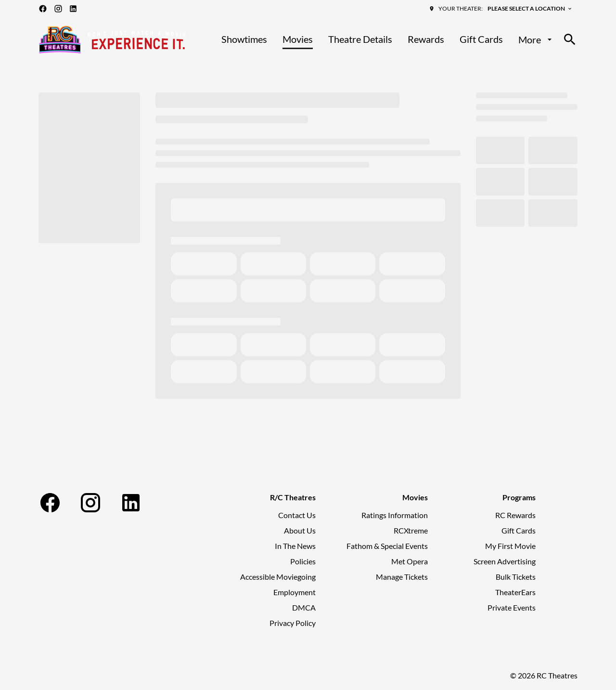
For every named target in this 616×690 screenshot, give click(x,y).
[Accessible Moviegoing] (278, 577)
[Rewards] (426, 39)
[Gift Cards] (481, 39)
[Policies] (303, 561)
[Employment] (295, 592)
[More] (536, 39)
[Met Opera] (410, 561)
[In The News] (295, 546)
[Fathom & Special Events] (387, 546)
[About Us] (300, 531)
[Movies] (298, 39)
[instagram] (58, 9)
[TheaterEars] (515, 592)
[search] (570, 39)
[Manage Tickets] (402, 577)
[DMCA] (304, 608)
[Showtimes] (244, 39)
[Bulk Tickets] (516, 577)
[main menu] (388, 39)
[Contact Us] (297, 515)
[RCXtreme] (411, 531)
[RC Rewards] (515, 515)
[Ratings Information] (395, 515)
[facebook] (43, 9)
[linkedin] (73, 9)
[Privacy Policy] (293, 623)
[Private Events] (512, 608)
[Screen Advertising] (505, 561)
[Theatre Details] (360, 39)
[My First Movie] (510, 546)
